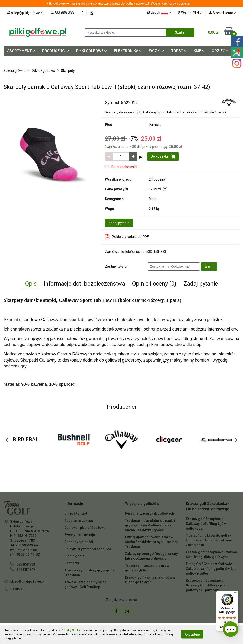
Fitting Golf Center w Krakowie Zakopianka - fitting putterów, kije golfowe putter (211, 569)
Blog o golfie (74, 556)
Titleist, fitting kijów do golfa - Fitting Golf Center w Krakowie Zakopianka (209, 540)
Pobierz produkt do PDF (127, 237)
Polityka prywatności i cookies (88, 549)
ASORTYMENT (21, 51)
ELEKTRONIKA (128, 51)
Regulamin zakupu (79, 521)
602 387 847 (26, 570)
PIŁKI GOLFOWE (91, 51)
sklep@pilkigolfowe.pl (27, 581)
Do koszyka (163, 156)
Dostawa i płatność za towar (86, 528)
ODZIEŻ (220, 51)
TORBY (179, 51)
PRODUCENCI (56, 51)
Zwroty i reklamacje (80, 535)
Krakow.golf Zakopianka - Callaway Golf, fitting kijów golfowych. (206, 524)
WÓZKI (156, 51)
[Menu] (235, 594)
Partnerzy (72, 563)
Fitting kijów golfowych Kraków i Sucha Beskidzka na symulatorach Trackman (152, 542)
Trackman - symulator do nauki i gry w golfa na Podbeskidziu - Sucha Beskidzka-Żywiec (150, 525)
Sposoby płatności (79, 542)
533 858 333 (26, 564)
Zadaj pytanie (119, 223)
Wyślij (209, 266)
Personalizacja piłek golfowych (150, 513)
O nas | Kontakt (76, 513)
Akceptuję (192, 635)
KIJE (199, 51)
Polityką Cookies (72, 630)
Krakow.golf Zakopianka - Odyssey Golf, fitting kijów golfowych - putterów (206, 585)
